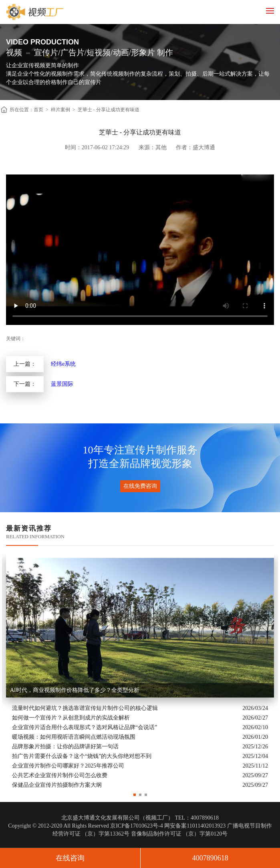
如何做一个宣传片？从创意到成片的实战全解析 (71, 718)
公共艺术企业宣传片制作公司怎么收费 (60, 775)
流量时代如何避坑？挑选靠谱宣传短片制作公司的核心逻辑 (85, 708)
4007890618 (210, 858)
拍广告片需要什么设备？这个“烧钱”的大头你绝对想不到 (82, 756)
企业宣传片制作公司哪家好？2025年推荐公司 (68, 766)
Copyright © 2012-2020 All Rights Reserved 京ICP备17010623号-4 (85, 826)
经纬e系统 (63, 364)
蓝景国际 (62, 384)
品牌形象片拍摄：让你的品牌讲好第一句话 (65, 747)
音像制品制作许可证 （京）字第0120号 (179, 834)
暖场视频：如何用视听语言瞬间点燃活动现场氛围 (74, 737)
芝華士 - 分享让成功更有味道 (109, 110)
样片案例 (60, 110)
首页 (38, 110)
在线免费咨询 (140, 486)
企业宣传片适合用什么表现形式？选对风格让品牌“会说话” (85, 727)
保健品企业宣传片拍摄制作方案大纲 (57, 785)
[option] (140, 672)
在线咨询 (70, 858)
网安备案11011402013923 (195, 826)
